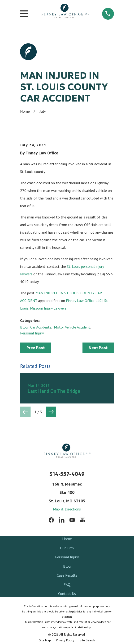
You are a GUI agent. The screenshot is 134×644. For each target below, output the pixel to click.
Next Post (98, 348)
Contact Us (67, 593)
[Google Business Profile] (82, 520)
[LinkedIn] (62, 520)
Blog (24, 327)
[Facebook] (51, 520)
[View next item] (51, 412)
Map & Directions (67, 509)
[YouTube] (72, 520)
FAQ (67, 584)
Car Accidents (41, 327)
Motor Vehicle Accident (72, 327)
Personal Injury (32, 333)
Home (67, 539)
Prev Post (36, 348)
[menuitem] (45, 640)
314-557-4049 (67, 474)
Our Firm (67, 548)
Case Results (67, 575)
